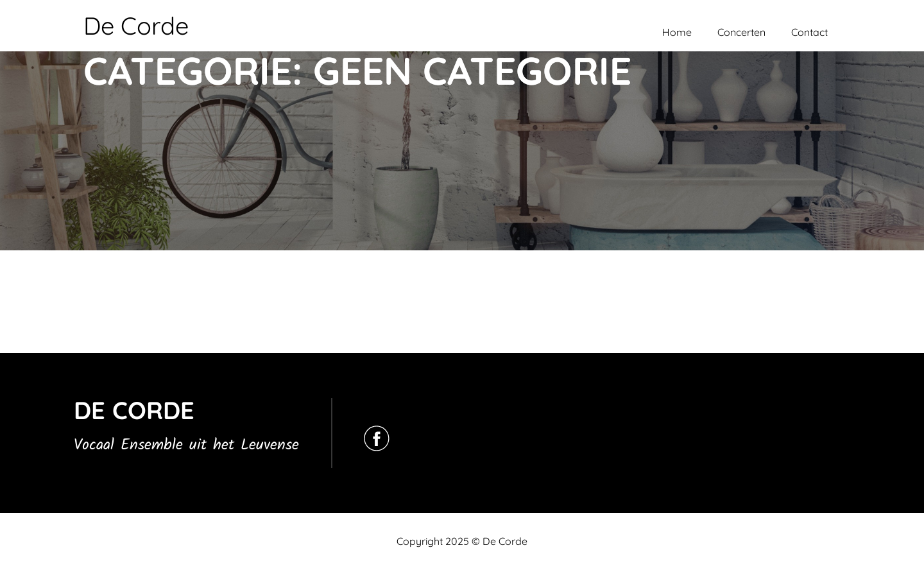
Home (677, 32)
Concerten (741, 32)
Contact (809, 32)
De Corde (136, 26)
